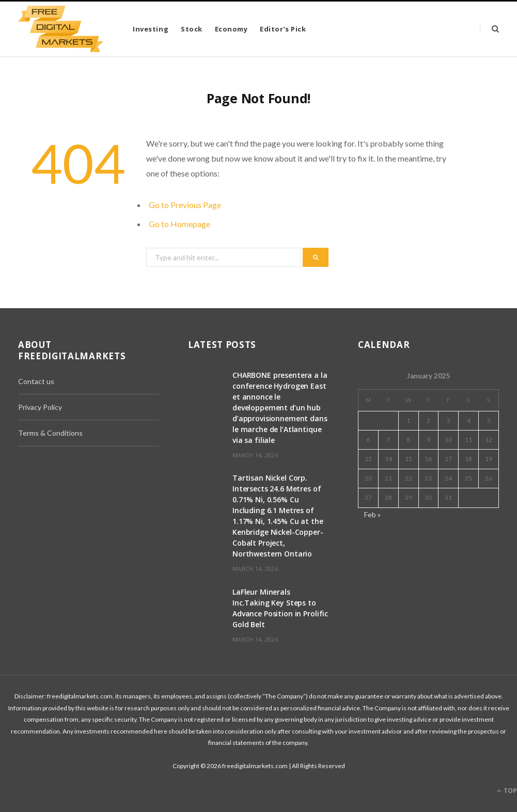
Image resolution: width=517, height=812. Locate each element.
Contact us (36, 381)
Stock (192, 29)
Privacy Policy (40, 407)
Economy (231, 29)
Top (507, 791)
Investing (151, 29)
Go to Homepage (179, 224)
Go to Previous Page (185, 205)
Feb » (372, 514)
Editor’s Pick (283, 29)
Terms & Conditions (50, 433)
